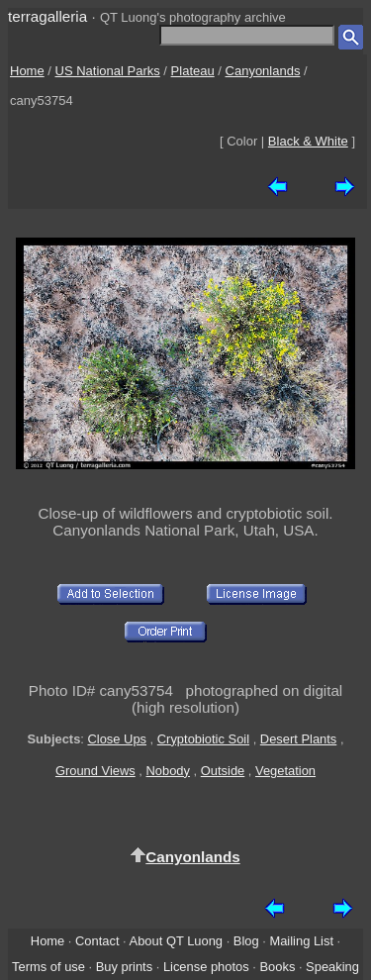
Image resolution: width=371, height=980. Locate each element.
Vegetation (285, 771)
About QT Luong (176, 941)
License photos (206, 967)
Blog (246, 941)
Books (277, 967)
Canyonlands (263, 71)
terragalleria (47, 16)
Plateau (193, 71)
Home (27, 71)
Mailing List (301, 941)
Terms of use (48, 967)
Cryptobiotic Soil (203, 739)
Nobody (169, 771)
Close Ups (117, 739)
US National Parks (108, 71)
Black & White (308, 141)
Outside (223, 771)
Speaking (332, 967)
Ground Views (95, 771)
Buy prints (124, 967)
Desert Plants (298, 739)
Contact (97, 941)
